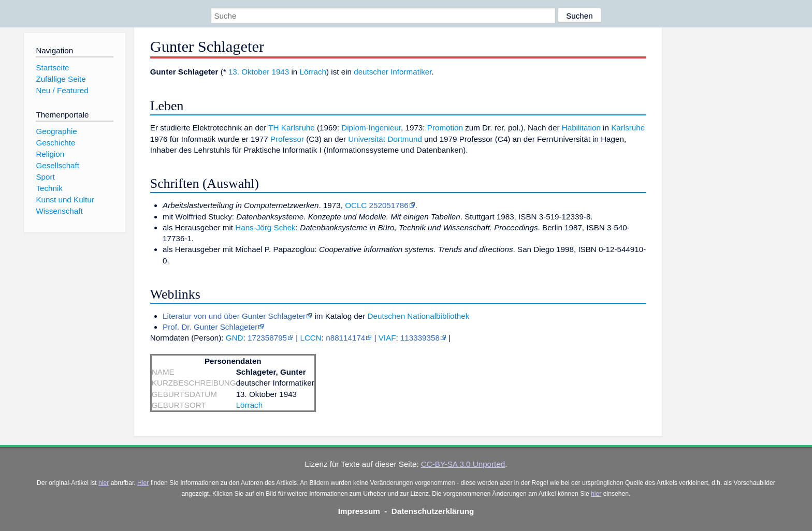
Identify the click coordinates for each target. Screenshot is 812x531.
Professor (287, 139)
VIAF (387, 338)
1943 (280, 72)
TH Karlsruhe (291, 128)
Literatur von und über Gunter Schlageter (234, 316)
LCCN (310, 338)
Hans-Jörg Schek (265, 227)
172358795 (267, 338)
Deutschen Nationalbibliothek (419, 316)
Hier (143, 483)
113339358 (420, 338)
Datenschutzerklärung (433, 511)
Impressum (359, 511)
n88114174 (345, 338)
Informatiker (411, 72)
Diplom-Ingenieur (371, 128)
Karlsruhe (628, 128)
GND (235, 338)
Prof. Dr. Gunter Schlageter (210, 327)
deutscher (371, 72)
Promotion (445, 128)
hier (104, 483)
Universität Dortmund (385, 139)
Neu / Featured (62, 90)
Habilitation (581, 128)
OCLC (356, 205)
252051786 (389, 205)
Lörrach (313, 72)
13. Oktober (249, 72)
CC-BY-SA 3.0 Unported (463, 464)
